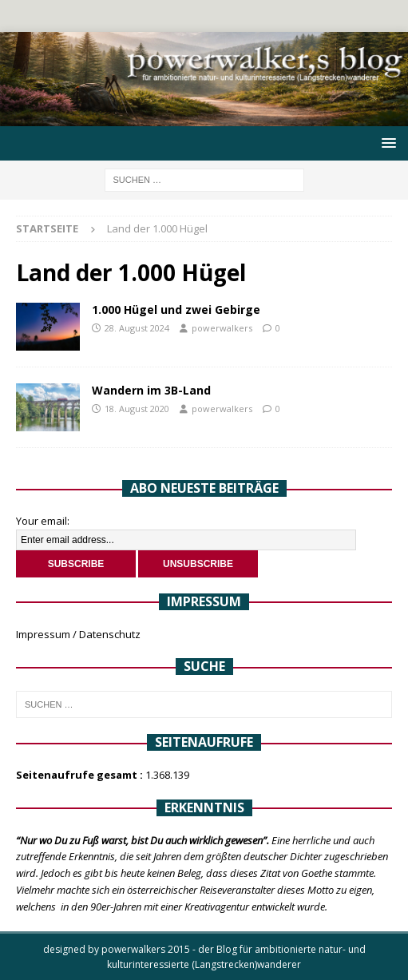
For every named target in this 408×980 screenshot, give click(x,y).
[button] (386, 143)
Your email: (43, 521)
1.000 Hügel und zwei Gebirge (176, 309)
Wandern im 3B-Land (151, 390)
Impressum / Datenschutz (78, 634)
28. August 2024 (137, 328)
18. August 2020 (137, 409)
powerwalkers (222, 328)
